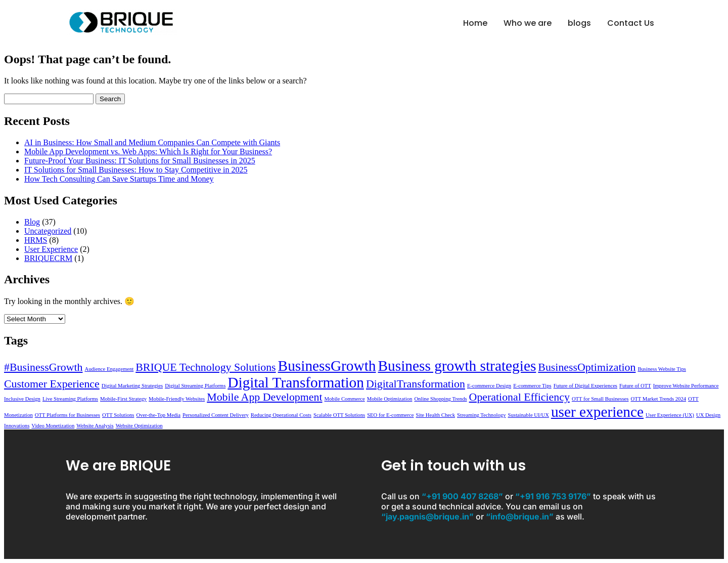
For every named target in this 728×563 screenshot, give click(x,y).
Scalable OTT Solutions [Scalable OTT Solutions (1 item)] (339, 415)
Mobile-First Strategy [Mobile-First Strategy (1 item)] (123, 399)
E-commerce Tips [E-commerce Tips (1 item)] (532, 386)
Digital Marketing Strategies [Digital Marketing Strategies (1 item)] (132, 386)
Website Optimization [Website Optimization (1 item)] (139, 426)
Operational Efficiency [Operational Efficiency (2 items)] (519, 397)
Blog (32, 222)
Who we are (528, 23)
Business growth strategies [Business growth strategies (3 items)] (457, 366)
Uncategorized (48, 231)
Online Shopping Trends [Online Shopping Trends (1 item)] (440, 399)
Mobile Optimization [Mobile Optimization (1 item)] (390, 399)
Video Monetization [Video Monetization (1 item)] (53, 426)
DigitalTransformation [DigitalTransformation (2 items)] (416, 384)
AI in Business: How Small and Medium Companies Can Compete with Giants (152, 142)
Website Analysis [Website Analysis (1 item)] (95, 426)
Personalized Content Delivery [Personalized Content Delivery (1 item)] (216, 415)
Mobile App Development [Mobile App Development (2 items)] (264, 397)
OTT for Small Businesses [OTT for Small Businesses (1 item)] (600, 399)
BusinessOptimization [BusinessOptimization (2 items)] (587, 367)
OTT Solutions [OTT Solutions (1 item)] (118, 415)
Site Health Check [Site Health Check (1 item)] (436, 415)
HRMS (36, 240)
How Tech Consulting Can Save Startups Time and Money (119, 179)
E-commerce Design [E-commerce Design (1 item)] (489, 386)
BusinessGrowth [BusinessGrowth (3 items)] (327, 366)
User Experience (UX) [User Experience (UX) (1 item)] (670, 415)
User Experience (51, 249)
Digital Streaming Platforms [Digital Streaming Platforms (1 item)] (195, 386)
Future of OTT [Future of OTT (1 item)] (635, 386)
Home (475, 23)
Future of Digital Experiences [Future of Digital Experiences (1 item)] (585, 386)
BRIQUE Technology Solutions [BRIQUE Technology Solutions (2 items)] (206, 367)
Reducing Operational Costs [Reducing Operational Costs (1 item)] (281, 415)
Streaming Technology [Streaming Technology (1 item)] (481, 415)
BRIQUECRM (48, 258)
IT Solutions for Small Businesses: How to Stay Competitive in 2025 (136, 170)
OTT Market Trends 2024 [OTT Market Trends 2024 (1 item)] (658, 399)
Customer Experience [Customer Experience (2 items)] (52, 384)
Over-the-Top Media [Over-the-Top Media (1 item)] (158, 415)
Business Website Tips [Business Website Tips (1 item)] (662, 369)
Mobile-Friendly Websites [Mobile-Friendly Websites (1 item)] (177, 399)
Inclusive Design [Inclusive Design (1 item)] (22, 399)
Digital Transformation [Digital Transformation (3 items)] (296, 382)
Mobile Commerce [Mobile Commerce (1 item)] (345, 399)
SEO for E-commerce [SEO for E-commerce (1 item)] (390, 415)
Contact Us (631, 23)
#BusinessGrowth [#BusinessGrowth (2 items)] (43, 367)
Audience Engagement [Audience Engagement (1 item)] (109, 369)
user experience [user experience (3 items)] (597, 412)
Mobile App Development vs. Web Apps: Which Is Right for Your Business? (148, 151)
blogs (579, 23)
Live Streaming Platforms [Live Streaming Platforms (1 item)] (70, 399)
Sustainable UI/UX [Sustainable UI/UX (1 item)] (528, 415)
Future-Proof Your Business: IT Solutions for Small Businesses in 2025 (140, 161)
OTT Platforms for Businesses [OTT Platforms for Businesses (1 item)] (67, 415)
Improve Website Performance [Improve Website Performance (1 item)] (686, 386)
